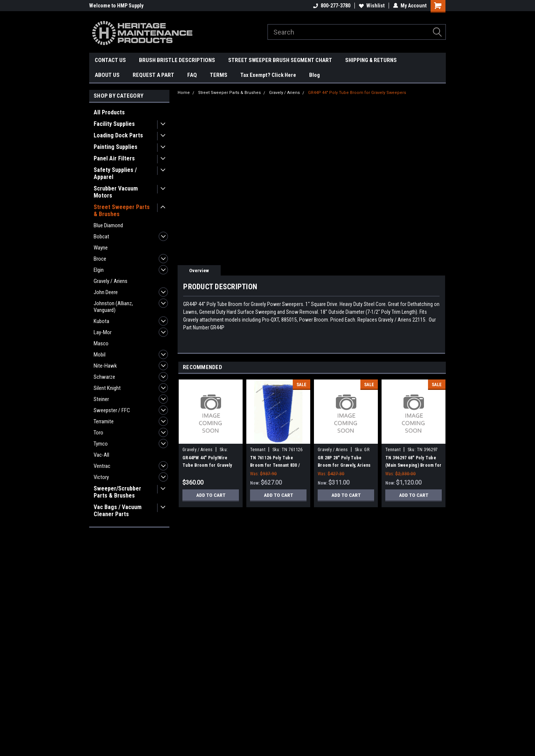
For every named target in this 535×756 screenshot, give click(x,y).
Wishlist (372, 6)
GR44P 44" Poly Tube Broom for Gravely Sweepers (357, 93)
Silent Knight (107, 388)
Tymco (101, 444)
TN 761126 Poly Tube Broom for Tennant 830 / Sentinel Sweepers (275, 465)
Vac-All (101, 455)
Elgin (99, 270)
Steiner (101, 399)
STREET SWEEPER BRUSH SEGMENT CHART (280, 60)
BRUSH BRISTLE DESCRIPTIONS (177, 60)
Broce (100, 259)
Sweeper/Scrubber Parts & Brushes (117, 492)
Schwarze (104, 377)
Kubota (101, 321)
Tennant (258, 450)
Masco (101, 343)
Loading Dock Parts (118, 135)
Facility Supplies (114, 124)
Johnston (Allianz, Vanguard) (113, 307)
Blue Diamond (108, 225)
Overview (199, 271)
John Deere (106, 292)
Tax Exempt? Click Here (268, 75)
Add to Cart (211, 495)
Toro (98, 433)
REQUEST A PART (153, 75)
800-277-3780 (332, 6)
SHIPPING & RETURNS (371, 60)
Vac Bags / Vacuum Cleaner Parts (118, 511)
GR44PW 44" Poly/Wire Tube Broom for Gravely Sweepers (207, 465)
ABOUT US (107, 75)
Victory (101, 477)
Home (184, 93)
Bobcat (101, 237)
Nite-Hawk (105, 366)
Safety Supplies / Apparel (115, 173)
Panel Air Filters (114, 158)
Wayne (101, 248)
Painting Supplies (116, 147)
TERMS (219, 75)
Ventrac (102, 466)
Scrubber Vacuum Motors (116, 192)
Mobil (100, 355)
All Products (109, 112)
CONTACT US (110, 60)
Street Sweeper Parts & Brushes (122, 211)
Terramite (104, 421)
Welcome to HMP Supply (116, 6)
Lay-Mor (103, 332)
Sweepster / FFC (112, 410)
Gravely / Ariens (111, 281)
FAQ (192, 75)
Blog (314, 75)
